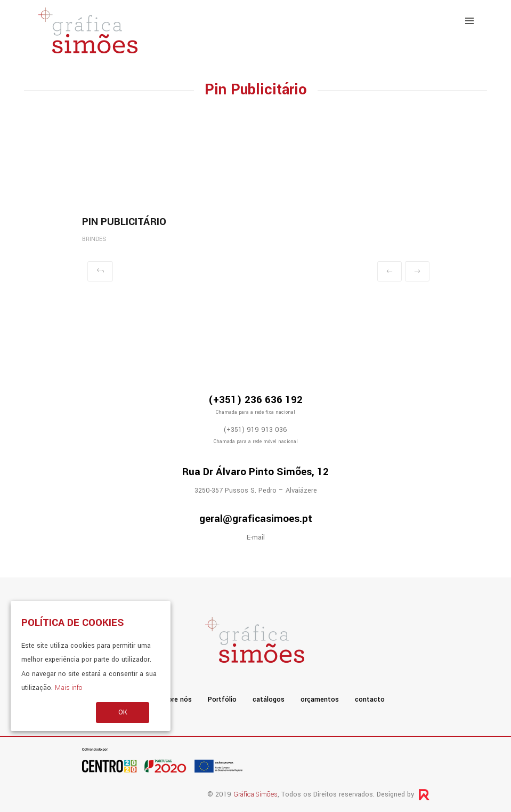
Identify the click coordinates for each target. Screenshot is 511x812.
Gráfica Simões (255, 794)
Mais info (68, 688)
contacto (370, 700)
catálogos (269, 700)
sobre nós (176, 700)
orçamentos (320, 700)
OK (123, 712)
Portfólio (222, 700)
